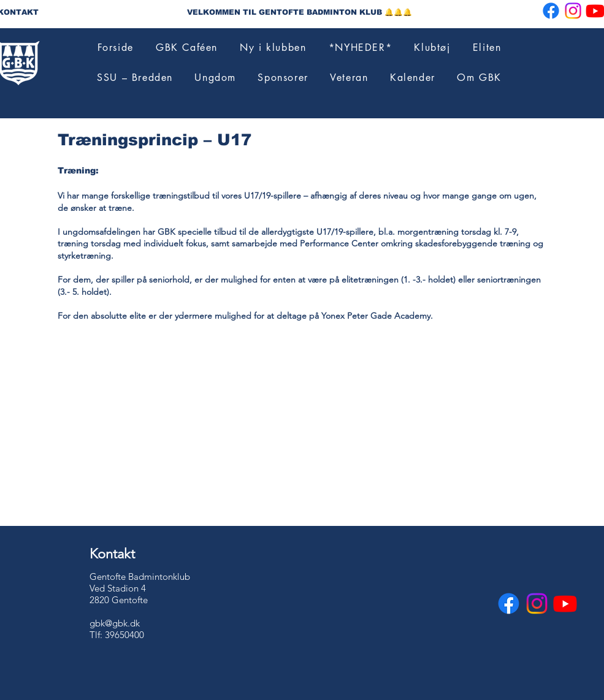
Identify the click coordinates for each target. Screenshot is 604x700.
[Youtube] (565, 603)
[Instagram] (573, 11)
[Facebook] (551, 11)
